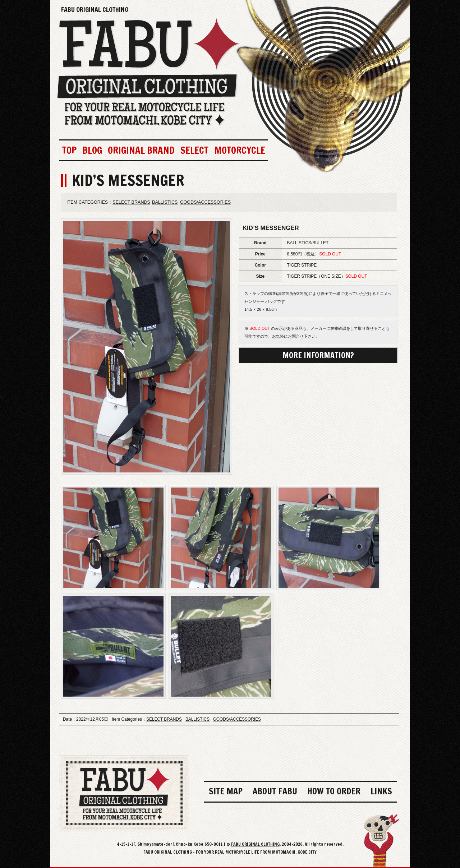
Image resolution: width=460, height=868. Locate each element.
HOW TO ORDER (334, 791)
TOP (69, 150)
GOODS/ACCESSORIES (205, 202)
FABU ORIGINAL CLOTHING (95, 9)
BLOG (92, 150)
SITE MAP (226, 791)
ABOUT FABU (275, 791)
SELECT (194, 150)
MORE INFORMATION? (318, 355)
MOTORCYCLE (240, 150)
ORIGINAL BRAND (141, 150)
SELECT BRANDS (131, 202)
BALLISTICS (165, 202)
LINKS (381, 791)
